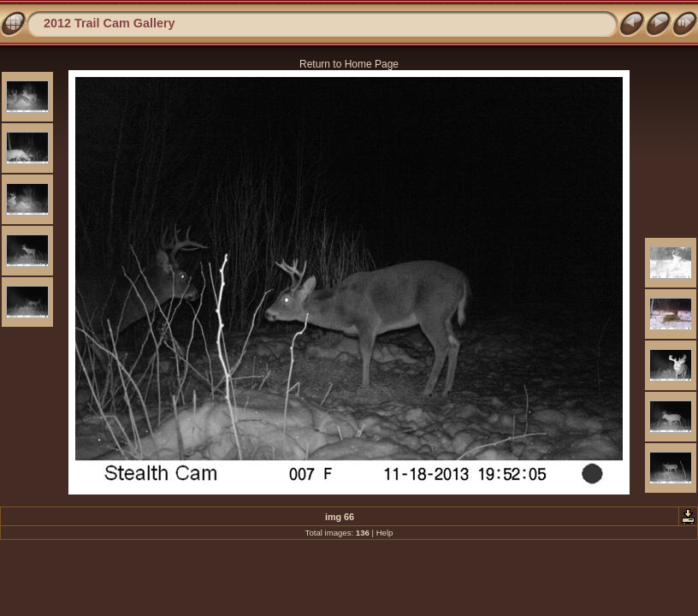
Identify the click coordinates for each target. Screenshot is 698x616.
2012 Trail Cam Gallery (109, 23)
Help (385, 533)
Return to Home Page (349, 64)
